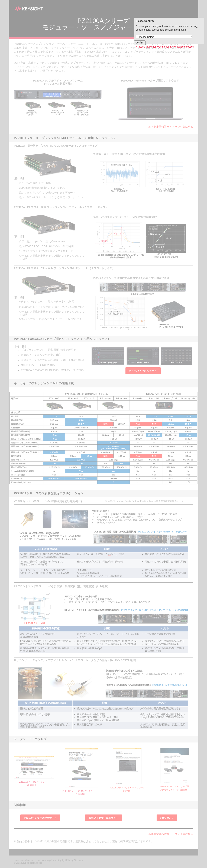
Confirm (140, 43)
